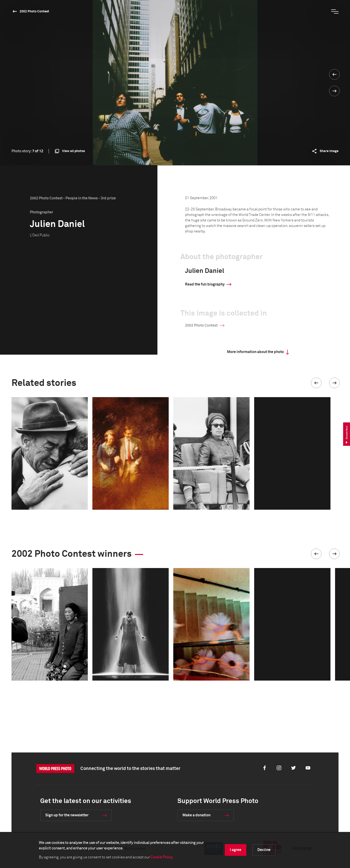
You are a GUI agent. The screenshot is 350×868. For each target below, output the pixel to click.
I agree (236, 850)
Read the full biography (205, 284)
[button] (316, 383)
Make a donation (196, 815)
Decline (264, 850)
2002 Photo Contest (34, 11)
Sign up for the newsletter (67, 815)
